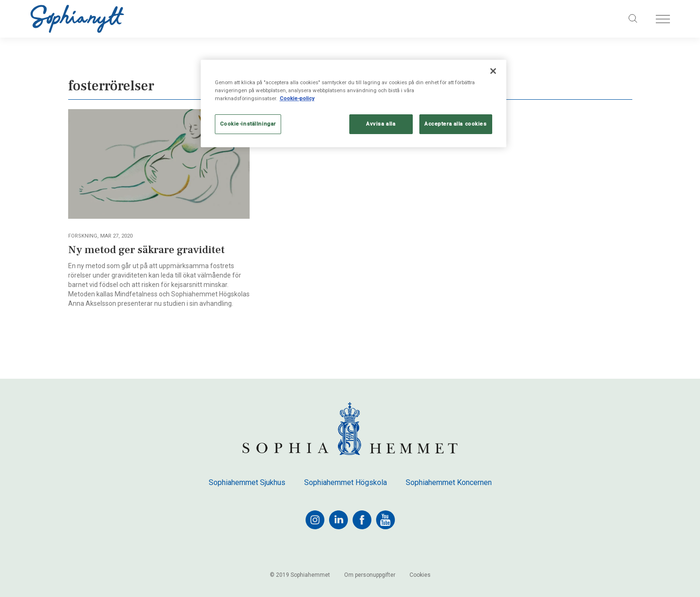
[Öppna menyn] (663, 19)
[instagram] (315, 520)
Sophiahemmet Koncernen (449, 483)
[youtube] (385, 520)
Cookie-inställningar (248, 124)
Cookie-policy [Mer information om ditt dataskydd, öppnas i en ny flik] (297, 98)
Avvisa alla (381, 124)
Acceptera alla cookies (456, 124)
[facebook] (362, 520)
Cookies (420, 575)
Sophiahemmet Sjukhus (247, 483)
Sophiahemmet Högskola (346, 483)
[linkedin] (338, 520)
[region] (354, 103)
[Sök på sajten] (633, 19)
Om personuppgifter (370, 575)
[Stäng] (493, 71)
